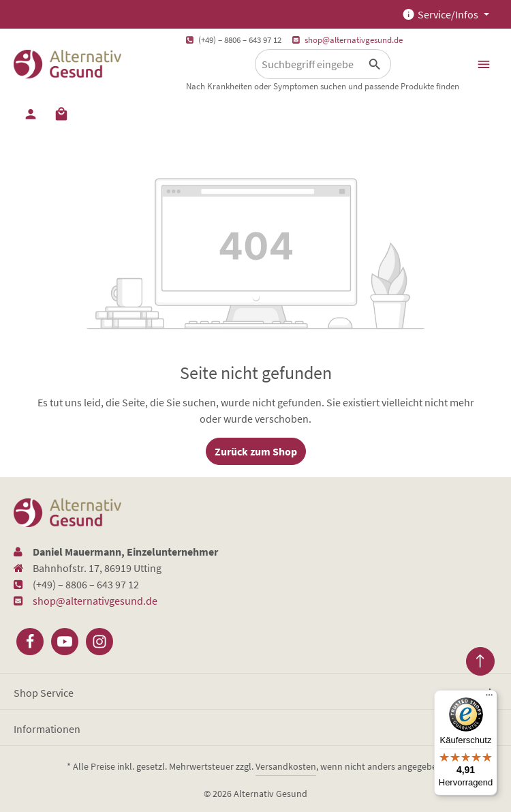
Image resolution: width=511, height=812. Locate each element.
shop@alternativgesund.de (354, 40)
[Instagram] (99, 642)
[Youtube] (65, 642)
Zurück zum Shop (256, 451)
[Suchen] (375, 64)
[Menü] (483, 64)
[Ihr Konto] (30, 114)
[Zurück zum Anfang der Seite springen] (480, 661)
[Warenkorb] (61, 114)
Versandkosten (286, 766)
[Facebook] (30, 642)
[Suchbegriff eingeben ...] (307, 64)
